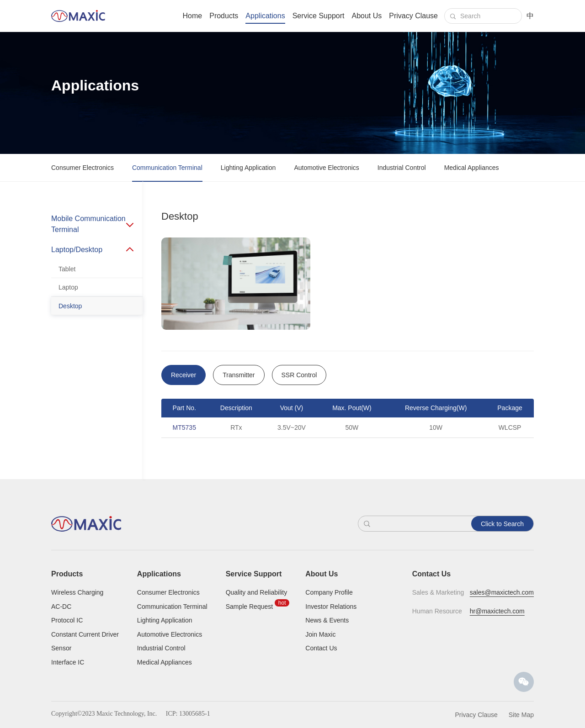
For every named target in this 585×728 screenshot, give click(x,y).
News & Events (327, 620)
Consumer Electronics (82, 168)
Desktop (70, 306)
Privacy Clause (413, 16)
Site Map (521, 715)
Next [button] (529, 422)
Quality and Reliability (257, 592)
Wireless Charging (77, 592)
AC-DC (61, 607)
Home (193, 16)
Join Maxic (320, 634)
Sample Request (250, 607)
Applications (265, 16)
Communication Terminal (167, 168)
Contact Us (321, 648)
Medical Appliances (472, 168)
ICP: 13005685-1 (188, 714)
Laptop (68, 287)
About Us (367, 16)
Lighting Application (248, 168)
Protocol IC (67, 620)
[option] (348, 423)
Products (224, 16)
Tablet (67, 269)
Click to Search (502, 524)
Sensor (61, 648)
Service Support (319, 16)
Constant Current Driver (85, 634)
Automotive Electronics (326, 168)
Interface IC (68, 662)
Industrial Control (402, 168)
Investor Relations (331, 607)
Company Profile (329, 592)
